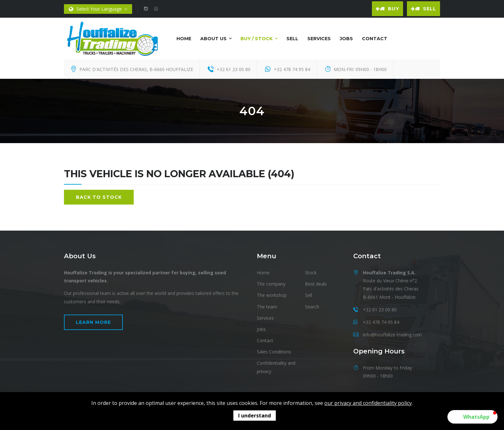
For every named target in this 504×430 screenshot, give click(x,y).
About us (213, 39)
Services (319, 39)
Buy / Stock (256, 39)
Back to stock (99, 197)
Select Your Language (98, 9)
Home (184, 39)
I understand (255, 416)
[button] (473, 417)
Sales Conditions (274, 352)
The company (271, 284)
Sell (423, 9)
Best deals (316, 284)
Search (312, 307)
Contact (375, 39)
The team (267, 307)
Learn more (93, 322)
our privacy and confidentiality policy (368, 403)
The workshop (272, 295)
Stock (311, 273)
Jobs (346, 39)
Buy (387, 9)
